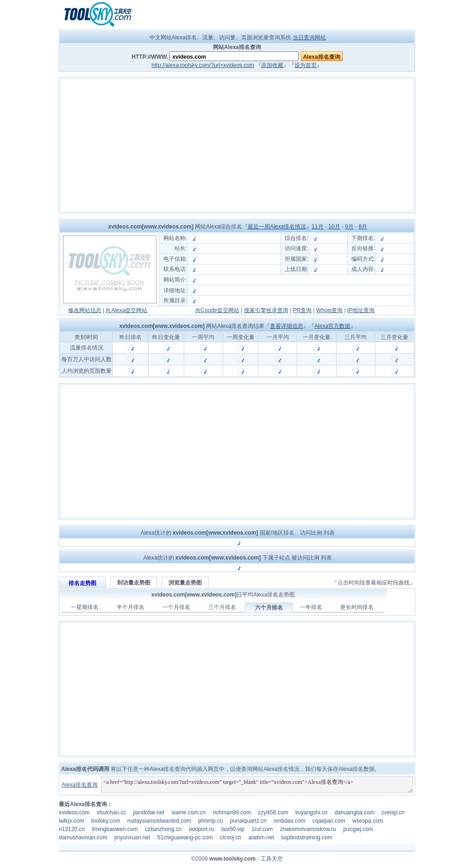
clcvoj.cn (231, 837)
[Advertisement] (237, 145)
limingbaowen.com (115, 829)
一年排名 (311, 607)
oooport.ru (202, 829)
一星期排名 (85, 607)
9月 (349, 227)
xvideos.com (74, 813)
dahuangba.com (355, 813)
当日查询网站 (309, 37)
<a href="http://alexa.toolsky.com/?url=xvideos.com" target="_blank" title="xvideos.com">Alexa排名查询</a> (257, 785)
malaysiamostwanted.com (159, 821)
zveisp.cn (393, 813)
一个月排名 (176, 607)
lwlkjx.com (72, 821)
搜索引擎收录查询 (266, 310)
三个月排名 (222, 607)
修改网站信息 (85, 310)
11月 (317, 227)
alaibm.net (261, 837)
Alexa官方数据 (332, 326)
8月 (363, 227)
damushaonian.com (83, 837)
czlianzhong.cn (163, 829)
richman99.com (232, 813)
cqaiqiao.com (329, 821)
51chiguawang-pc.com (185, 837)
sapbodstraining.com (307, 837)
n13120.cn (72, 829)
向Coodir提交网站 (217, 310)
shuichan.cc (111, 813)
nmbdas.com (290, 821)
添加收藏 (272, 65)
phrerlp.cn (210, 821)
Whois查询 (329, 310)
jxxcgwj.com (358, 829)
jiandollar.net (149, 813)
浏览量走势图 (185, 583)
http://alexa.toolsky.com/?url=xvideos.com (203, 65)
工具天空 (272, 859)
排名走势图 (82, 583)
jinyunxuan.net (132, 837)
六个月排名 (269, 608)
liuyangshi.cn (311, 813)
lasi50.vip (233, 829)
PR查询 (302, 310)
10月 (334, 227)
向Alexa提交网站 (126, 310)
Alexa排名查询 (80, 785)
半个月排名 (131, 607)
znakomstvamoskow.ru (308, 829)
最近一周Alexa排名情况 (277, 227)
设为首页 (306, 65)
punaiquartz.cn (248, 821)
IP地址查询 (361, 310)
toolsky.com (106, 821)
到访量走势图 (134, 583)
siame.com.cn (189, 813)
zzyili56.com (273, 813)
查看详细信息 (287, 326)
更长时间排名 (357, 607)
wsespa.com (368, 821)
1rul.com (262, 829)
